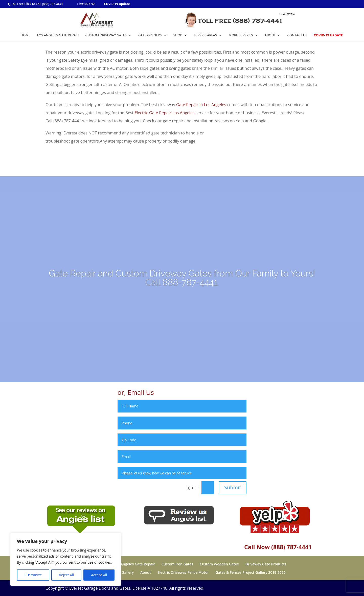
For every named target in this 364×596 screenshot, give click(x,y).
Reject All (66, 575)
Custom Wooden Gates (219, 564)
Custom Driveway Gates (106, 35)
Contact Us (297, 35)
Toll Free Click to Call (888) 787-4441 (37, 4)
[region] (66, 559)
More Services (241, 35)
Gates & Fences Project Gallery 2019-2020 (250, 572)
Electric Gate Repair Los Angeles (164, 113)
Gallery (128, 572)
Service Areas (205, 35)
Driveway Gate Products (266, 564)
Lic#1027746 (86, 4)
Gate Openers (150, 35)
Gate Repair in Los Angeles (201, 105)
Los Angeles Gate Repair (58, 35)
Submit (233, 487)
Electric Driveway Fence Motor (183, 572)
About (270, 35)
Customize (33, 575)
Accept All (99, 575)
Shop (178, 35)
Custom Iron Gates (177, 564)
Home (26, 35)
